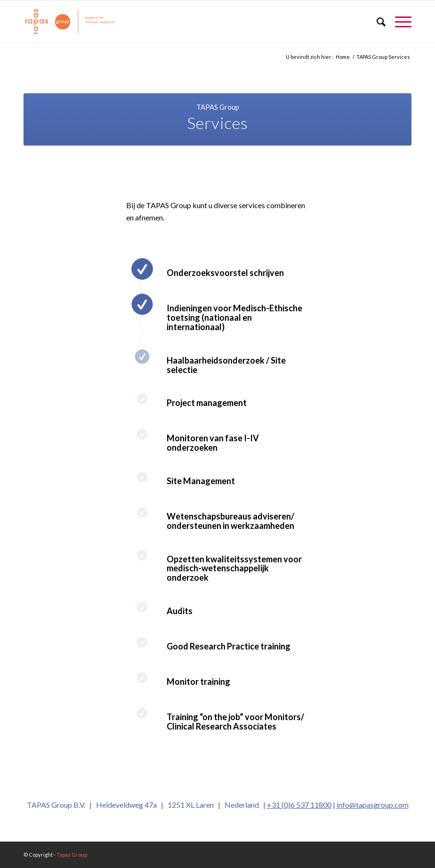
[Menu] (399, 22)
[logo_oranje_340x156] (70, 22)
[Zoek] (376, 22)
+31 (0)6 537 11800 (299, 805)
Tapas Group (72, 855)
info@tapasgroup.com (373, 805)
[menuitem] (376, 22)
